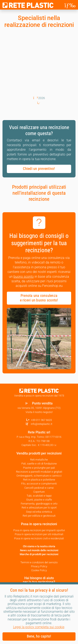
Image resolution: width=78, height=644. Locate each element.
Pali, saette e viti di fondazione (39, 464)
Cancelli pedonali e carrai (39, 488)
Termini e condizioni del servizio (39, 562)
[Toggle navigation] (70, 5)
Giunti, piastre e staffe (39, 500)
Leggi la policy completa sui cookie (39, 627)
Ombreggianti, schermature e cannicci (39, 476)
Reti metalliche (39, 460)
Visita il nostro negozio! (39, 412)
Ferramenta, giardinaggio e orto (39, 504)
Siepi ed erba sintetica (39, 512)
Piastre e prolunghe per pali (39, 468)
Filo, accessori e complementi (39, 484)
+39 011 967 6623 (41, 420)
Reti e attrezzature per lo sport (39, 508)
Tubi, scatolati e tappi (39, 496)
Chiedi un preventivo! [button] (39, 169)
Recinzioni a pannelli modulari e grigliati (39, 472)
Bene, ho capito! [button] (39, 636)
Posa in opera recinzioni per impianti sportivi (39, 530)
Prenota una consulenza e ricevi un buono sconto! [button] (39, 298)
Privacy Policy (39, 566)
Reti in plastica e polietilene (39, 480)
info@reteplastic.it (41, 424)
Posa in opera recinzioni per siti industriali (39, 534)
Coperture (39, 492)
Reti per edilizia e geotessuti (39, 516)
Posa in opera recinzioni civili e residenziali (39, 538)
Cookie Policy (39, 570)
